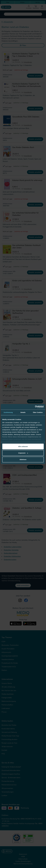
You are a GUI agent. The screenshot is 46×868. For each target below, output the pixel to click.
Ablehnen (23, 459)
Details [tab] (23, 412)
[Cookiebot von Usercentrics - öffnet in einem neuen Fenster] (35, 407)
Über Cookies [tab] (38, 412)
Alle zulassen (23, 446)
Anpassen (23, 453)
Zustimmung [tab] (8, 412)
